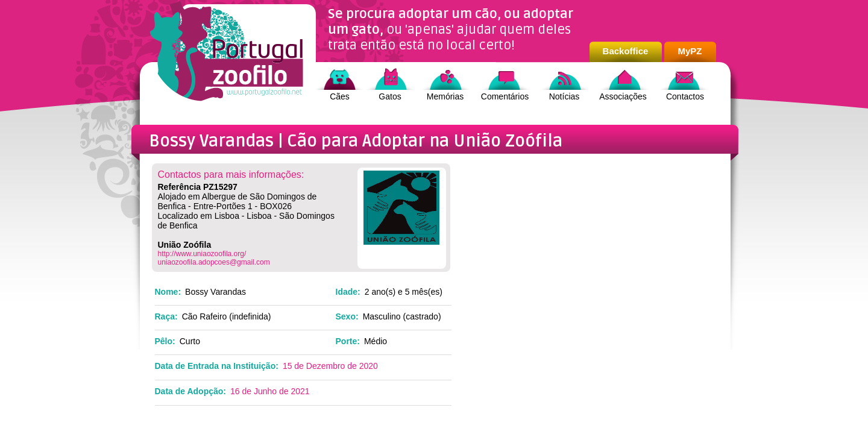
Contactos (685, 96)
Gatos (390, 96)
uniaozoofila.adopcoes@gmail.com (214, 262)
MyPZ (690, 51)
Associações (623, 96)
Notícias (565, 96)
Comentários (505, 96)
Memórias (445, 96)
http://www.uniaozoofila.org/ (202, 254)
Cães (340, 96)
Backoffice (626, 51)
